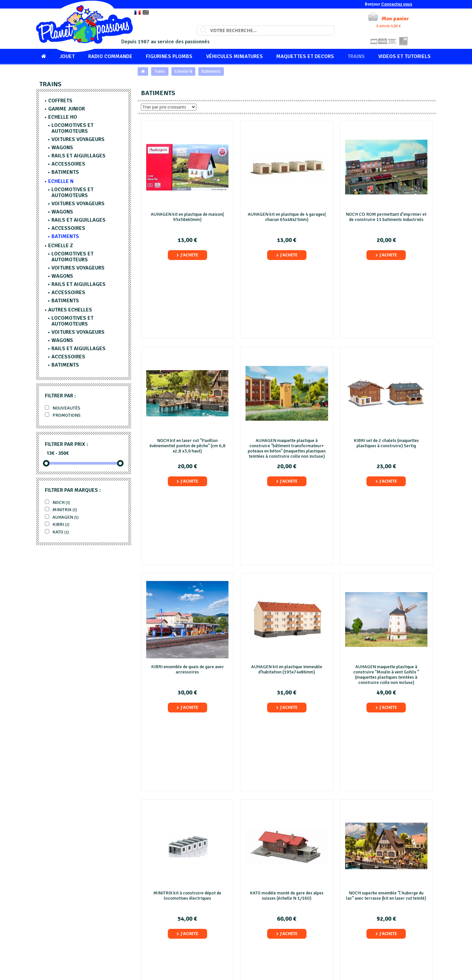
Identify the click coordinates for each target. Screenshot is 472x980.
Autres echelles (70, 310)
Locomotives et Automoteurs (72, 128)
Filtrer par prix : (67, 444)
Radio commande (110, 56)
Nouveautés (63, 408)
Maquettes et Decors (305, 56)
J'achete (187, 255)
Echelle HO (63, 117)
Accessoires (68, 164)
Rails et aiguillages (79, 156)
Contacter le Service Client (371, 918)
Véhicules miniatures (235, 56)
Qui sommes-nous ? (261, 918)
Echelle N (183, 71)
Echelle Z (61, 246)
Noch (58, 502)
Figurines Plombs (169, 56)
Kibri (57, 524)
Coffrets (60, 101)
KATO (57, 532)
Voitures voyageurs (78, 139)
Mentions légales (259, 933)
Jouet (67, 56)
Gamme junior (67, 109)
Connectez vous (397, 4)
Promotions (63, 415)
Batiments (211, 71)
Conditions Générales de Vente (272, 940)
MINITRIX (61, 510)
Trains (356, 56)
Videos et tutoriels (404, 56)
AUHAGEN (62, 517)
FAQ (247, 926)
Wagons (62, 148)
